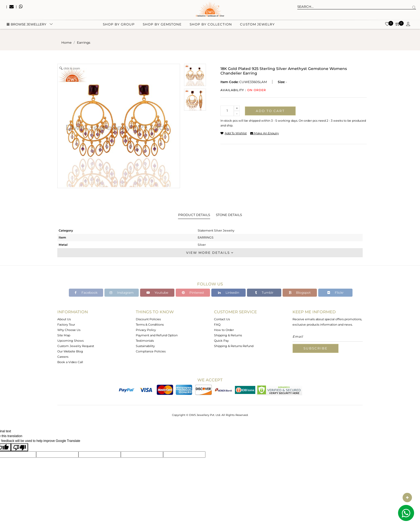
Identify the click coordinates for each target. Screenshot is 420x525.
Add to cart (270, 111)
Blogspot (300, 293)
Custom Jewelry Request (76, 346)
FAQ (217, 325)
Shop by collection (211, 27)
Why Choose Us (69, 330)
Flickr (335, 293)
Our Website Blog (70, 351)
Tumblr (264, 293)
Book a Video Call (70, 362)
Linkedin (229, 293)
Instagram (122, 293)
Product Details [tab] (194, 215)
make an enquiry (265, 133)
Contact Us (222, 319)
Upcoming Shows (70, 341)
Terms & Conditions (150, 325)
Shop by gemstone (162, 27)
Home (66, 42)
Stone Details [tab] (229, 215)
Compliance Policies (151, 351)
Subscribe (316, 348)
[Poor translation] (20, 447)
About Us (64, 319)
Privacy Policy (146, 330)
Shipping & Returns (228, 335)
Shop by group (119, 27)
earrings (84, 42)
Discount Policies (148, 319)
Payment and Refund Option (157, 335)
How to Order (224, 330)
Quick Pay (221, 341)
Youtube (157, 293)
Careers (63, 357)
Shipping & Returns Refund (234, 346)
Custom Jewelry (257, 27)
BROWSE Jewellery (27, 27)
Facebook (86, 293)
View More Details (210, 253)
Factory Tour (66, 325)
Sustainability (145, 346)
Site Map (64, 335)
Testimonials (145, 341)
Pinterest (193, 293)
